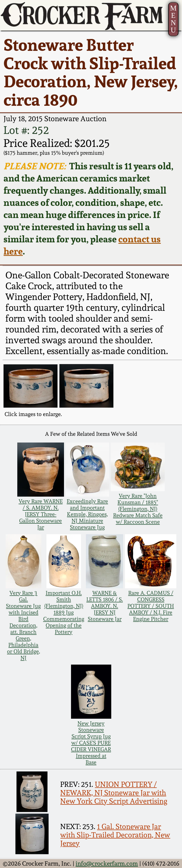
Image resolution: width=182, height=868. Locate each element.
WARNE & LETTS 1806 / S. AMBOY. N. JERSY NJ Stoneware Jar (105, 606)
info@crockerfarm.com (107, 863)
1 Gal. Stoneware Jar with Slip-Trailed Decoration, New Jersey (115, 835)
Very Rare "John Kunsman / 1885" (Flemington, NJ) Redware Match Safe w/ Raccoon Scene (138, 509)
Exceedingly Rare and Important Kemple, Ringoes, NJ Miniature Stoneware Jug (87, 514)
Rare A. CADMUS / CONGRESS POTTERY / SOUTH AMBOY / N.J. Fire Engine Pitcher (151, 606)
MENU (173, 19)
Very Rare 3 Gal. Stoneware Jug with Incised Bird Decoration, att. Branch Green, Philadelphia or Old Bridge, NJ (23, 625)
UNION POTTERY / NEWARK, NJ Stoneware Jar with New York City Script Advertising (114, 793)
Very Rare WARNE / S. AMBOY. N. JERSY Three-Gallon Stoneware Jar (41, 514)
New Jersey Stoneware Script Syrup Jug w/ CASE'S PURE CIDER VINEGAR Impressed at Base (91, 743)
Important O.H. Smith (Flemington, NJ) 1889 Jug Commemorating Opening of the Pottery (64, 612)
